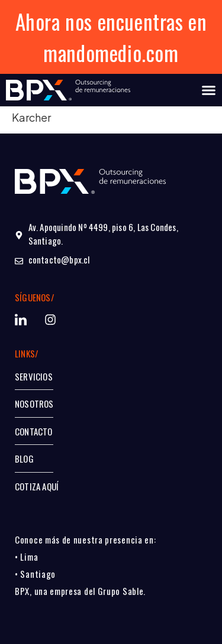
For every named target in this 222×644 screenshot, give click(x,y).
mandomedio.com (111, 53)
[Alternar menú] (209, 90)
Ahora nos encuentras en (111, 21)
